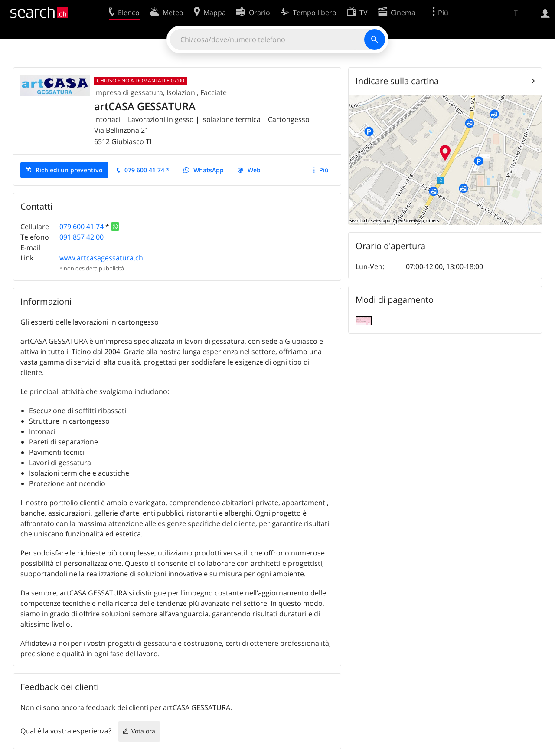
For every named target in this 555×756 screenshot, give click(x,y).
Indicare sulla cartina (397, 81)
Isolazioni (182, 92)
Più (324, 170)
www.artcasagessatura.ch (101, 258)
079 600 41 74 (82, 227)
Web (254, 170)
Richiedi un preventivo (69, 170)
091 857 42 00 (82, 237)
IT (515, 13)
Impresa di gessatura (129, 92)
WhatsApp (209, 170)
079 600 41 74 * (147, 170)
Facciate (214, 92)
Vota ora (143, 731)
